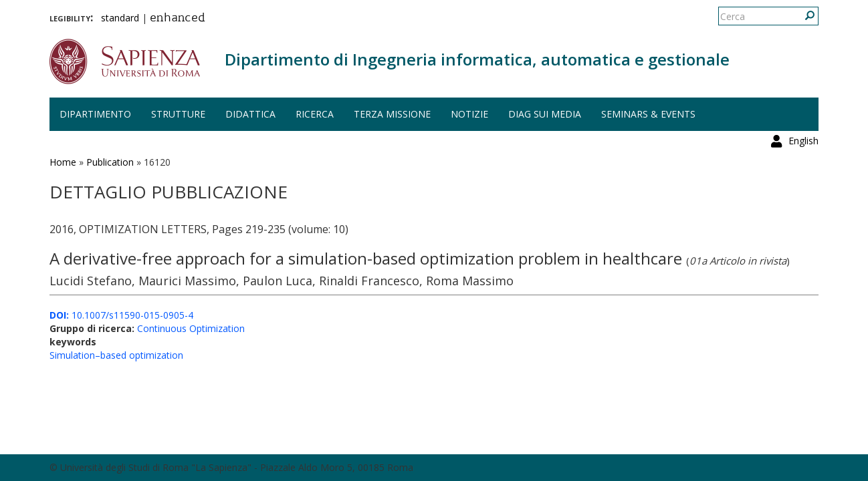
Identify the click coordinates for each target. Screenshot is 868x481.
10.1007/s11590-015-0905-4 (121, 315)
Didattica (250, 114)
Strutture (178, 114)
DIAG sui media (545, 114)
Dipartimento (95, 114)
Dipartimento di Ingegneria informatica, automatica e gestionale (477, 59)
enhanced (178, 19)
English (803, 16)
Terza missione (392, 114)
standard (120, 18)
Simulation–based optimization (116, 355)
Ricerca (315, 114)
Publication (110, 162)
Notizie (469, 114)
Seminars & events (648, 114)
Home (63, 162)
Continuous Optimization (191, 328)
